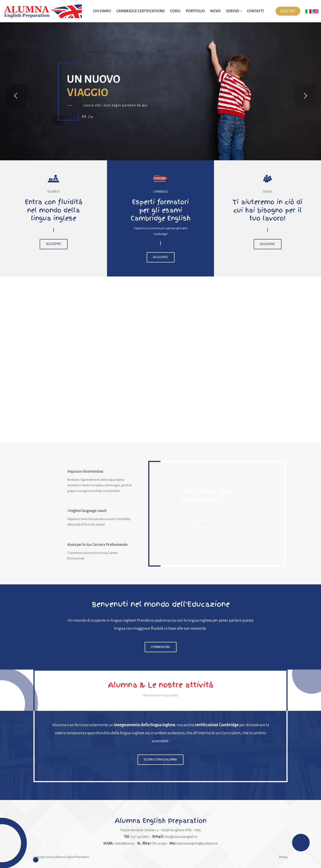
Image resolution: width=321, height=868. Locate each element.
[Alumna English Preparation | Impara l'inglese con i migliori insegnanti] (43, 11)
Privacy (283, 857)
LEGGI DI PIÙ (54, 244)
